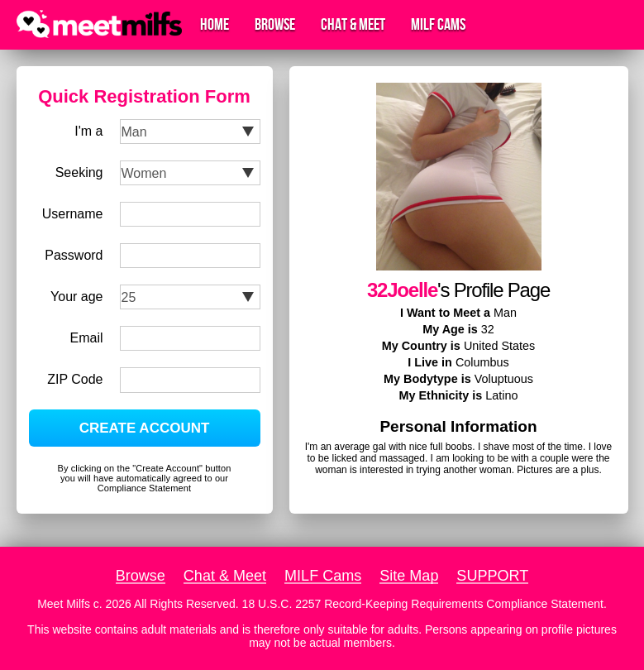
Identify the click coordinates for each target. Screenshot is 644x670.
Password (74, 255)
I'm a (88, 131)
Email (86, 338)
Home (215, 25)
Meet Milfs (64, 604)
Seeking (79, 172)
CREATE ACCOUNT (145, 428)
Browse (275, 25)
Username (73, 214)
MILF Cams (438, 25)
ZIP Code (75, 379)
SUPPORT (492, 576)
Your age (76, 297)
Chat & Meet (353, 25)
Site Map (409, 576)
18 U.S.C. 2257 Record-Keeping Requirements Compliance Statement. (425, 604)
